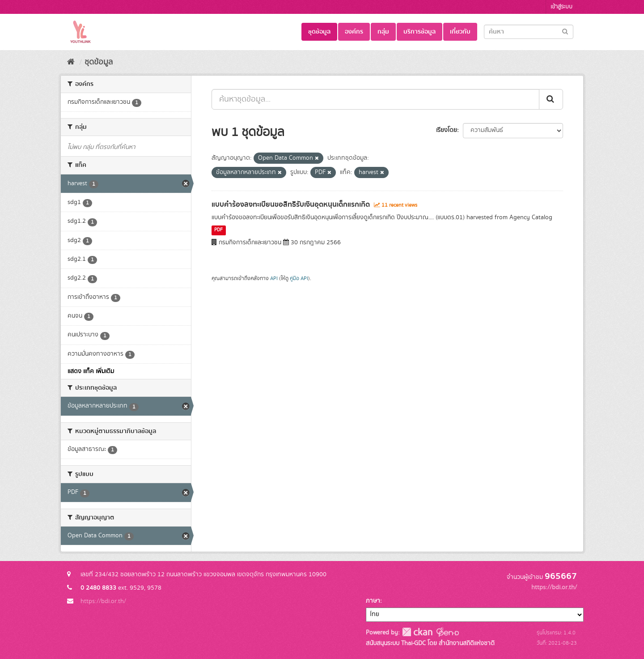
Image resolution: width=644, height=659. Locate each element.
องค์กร (354, 32)
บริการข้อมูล (419, 32)
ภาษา (373, 601)
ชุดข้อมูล (319, 32)
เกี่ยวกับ (460, 32)
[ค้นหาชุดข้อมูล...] (375, 99)
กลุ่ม (383, 32)
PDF (218, 230)
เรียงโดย (447, 130)
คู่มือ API (299, 278)
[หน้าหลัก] (71, 62)
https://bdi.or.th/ (103, 601)
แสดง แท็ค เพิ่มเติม (91, 371)
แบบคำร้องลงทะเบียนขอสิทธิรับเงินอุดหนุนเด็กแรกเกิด (291, 204)
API (274, 278)
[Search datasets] (529, 32)
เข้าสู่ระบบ (561, 7)
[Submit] (565, 31)
